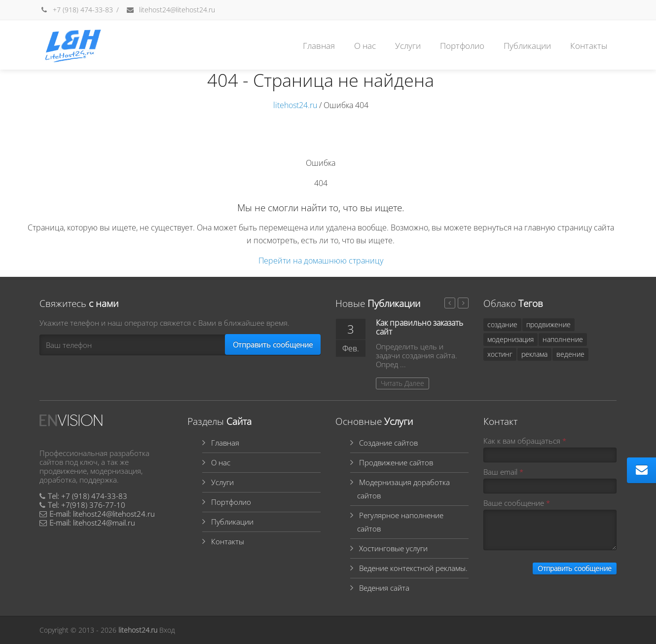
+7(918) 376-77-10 (93, 505)
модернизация (510, 339)
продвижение (548, 324)
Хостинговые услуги (393, 548)
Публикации (527, 46)
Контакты (589, 46)
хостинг (500, 354)
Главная (319, 46)
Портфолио (462, 46)
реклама (534, 354)
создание (502, 324)
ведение (570, 354)
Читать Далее (402, 383)
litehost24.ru (295, 105)
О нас (365, 46)
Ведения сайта (384, 588)
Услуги (408, 46)
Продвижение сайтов (396, 462)
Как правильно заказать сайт (419, 327)
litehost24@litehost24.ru (170, 10)
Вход (167, 630)
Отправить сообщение (273, 344)
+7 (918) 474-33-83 (76, 10)
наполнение (563, 339)
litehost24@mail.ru (104, 523)
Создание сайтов (388, 443)
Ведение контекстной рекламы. (413, 568)
